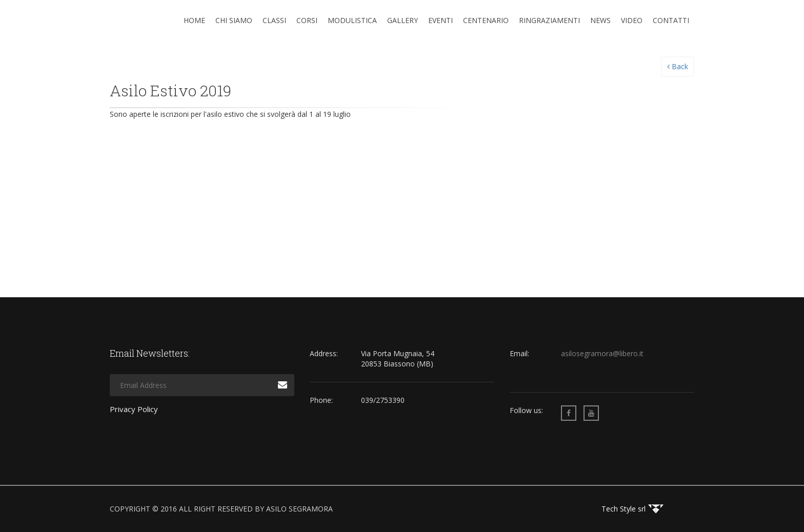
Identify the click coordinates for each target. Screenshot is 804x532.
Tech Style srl (624, 509)
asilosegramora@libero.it (602, 353)
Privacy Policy (134, 409)
